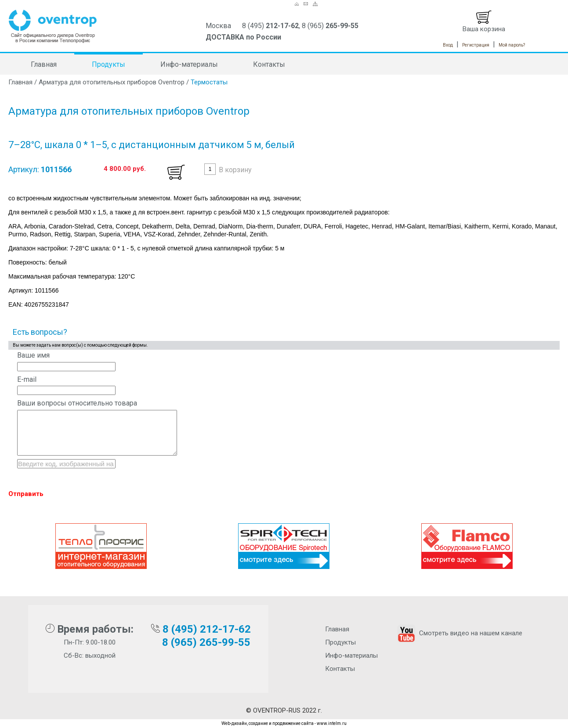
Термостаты (209, 82)
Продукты (109, 64)
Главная (44, 64)
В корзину (235, 170)
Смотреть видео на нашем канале (459, 633)
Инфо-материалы (189, 64)
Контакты (269, 64)
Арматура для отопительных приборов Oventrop (112, 82)
